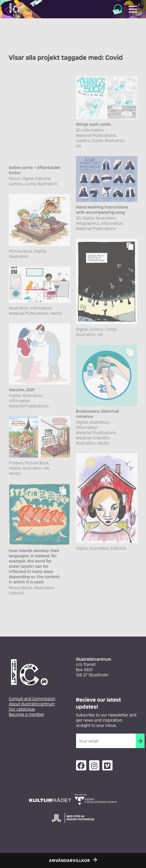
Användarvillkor (70, 861)
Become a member (27, 715)
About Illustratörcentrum (32, 704)
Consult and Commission (32, 699)
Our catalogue (22, 709)
